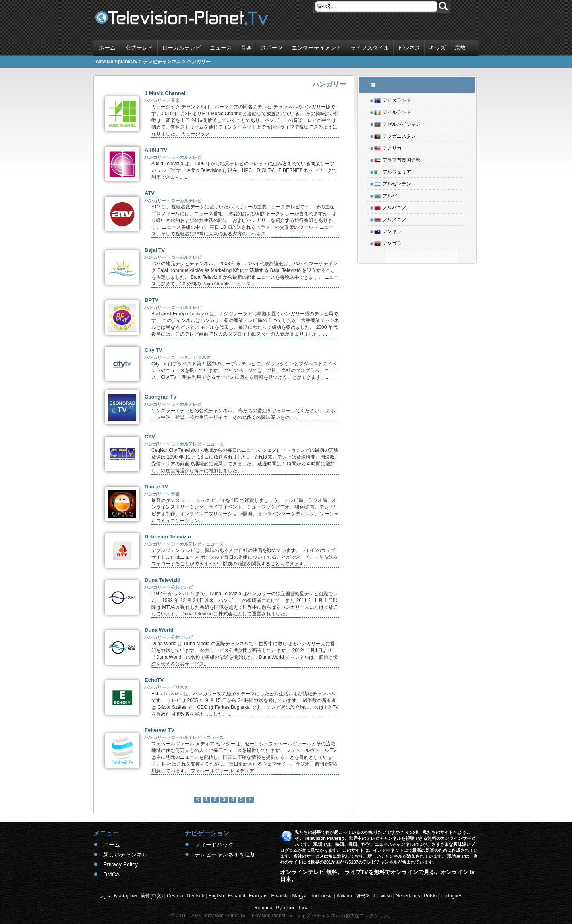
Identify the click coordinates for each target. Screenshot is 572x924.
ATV (150, 193)
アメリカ (388, 147)
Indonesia (322, 896)
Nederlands (408, 896)
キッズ (437, 48)
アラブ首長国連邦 (397, 159)
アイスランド (393, 99)
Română (263, 908)
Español (236, 896)
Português (451, 896)
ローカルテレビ (182, 48)
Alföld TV (156, 150)
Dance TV (156, 487)
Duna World (159, 630)
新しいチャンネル (126, 855)
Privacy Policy (121, 864)
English (216, 896)
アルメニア (390, 218)
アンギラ (388, 230)
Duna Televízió (162, 580)
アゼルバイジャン (397, 123)
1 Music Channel (165, 93)
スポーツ (272, 48)
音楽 (246, 48)
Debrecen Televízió (168, 537)
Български (126, 896)
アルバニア (390, 206)
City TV (154, 350)
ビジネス (409, 48)
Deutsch (195, 896)
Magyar (300, 896)
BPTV (152, 300)
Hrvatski (279, 896)
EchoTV (154, 680)
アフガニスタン (395, 135)
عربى (105, 896)
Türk (303, 908)
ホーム (107, 48)
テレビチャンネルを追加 (225, 855)
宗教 (460, 48)
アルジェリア (393, 171)
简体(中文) (152, 896)
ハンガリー (155, 100)
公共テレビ (139, 48)
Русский (285, 908)
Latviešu (383, 896)
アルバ (386, 195)
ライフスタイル (370, 48)
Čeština (175, 896)
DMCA (111, 874)
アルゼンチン (393, 183)
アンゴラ (388, 242)
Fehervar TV (159, 730)
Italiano (344, 896)
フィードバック (214, 845)
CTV (150, 437)
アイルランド (393, 111)
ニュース (221, 48)
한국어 (363, 896)
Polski (430, 896)
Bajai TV (155, 250)
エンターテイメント (317, 48)
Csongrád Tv (160, 397)
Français (258, 896)
